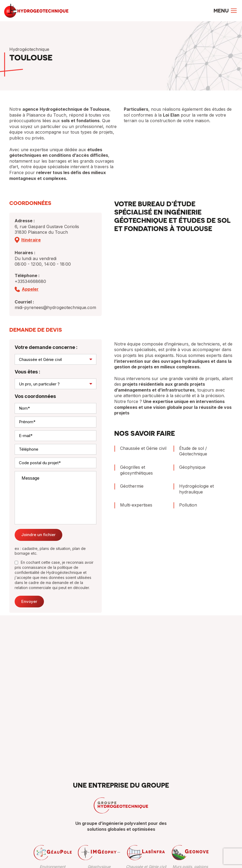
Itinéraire (31, 240)
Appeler (30, 289)
